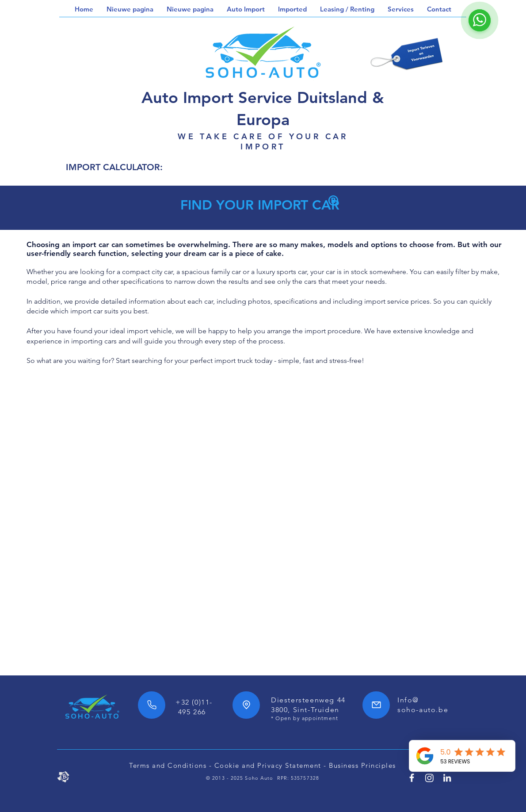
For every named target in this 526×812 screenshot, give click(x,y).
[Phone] (152, 705)
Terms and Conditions (168, 765)
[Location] (246, 705)
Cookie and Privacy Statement (268, 765)
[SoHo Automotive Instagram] (429, 778)
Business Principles (362, 765)
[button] (246, 9)
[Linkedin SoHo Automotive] (447, 778)
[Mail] (376, 705)
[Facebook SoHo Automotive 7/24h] (412, 778)
